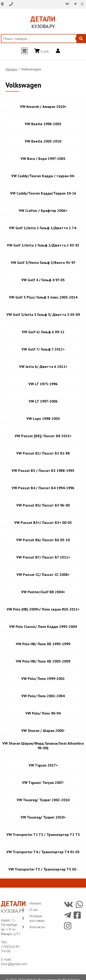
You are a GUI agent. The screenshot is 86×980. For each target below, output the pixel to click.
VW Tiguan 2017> (43, 765)
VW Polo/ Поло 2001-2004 (43, 696)
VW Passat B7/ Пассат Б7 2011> (43, 557)
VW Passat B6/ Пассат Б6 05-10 (43, 540)
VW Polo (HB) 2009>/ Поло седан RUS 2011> (43, 609)
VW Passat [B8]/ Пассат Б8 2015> (43, 436)
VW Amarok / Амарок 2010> (43, 107)
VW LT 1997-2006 (43, 401)
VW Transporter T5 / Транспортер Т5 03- (43, 869)
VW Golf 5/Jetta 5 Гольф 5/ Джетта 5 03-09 (43, 315)
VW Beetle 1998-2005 (43, 124)
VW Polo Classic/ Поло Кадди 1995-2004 (43, 626)
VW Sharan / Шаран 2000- (43, 730)
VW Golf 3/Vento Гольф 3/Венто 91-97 (43, 263)
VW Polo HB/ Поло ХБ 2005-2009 (43, 661)
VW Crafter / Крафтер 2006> (43, 211)
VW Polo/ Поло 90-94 (43, 713)
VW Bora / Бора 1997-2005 (43, 159)
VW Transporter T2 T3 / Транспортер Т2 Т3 (43, 834)
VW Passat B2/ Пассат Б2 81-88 (43, 453)
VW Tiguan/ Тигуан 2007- (43, 782)
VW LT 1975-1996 (43, 384)
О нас (34, 910)
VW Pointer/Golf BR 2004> (43, 592)
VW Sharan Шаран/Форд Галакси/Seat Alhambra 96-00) (43, 746)
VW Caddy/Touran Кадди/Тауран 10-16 (43, 193)
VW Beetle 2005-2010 (43, 141)
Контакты (37, 927)
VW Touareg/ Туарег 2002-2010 (43, 800)
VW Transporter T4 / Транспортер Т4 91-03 (43, 852)
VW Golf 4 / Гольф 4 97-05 (43, 280)
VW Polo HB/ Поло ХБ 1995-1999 (43, 644)
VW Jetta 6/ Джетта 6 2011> (43, 367)
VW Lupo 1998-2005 (43, 419)
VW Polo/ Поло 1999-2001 (43, 678)
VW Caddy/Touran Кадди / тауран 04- (43, 176)
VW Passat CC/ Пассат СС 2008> (43, 574)
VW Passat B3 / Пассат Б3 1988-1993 (43, 471)
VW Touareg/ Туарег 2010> (43, 817)
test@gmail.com (14, 964)
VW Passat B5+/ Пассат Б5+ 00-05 (43, 522)
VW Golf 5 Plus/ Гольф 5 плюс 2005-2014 (43, 297)
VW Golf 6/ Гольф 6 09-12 (43, 332)
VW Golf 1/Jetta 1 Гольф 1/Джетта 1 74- (43, 228)
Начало (11, 69)
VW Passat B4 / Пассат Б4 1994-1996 (43, 488)
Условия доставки (37, 918)
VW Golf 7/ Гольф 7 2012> (43, 349)
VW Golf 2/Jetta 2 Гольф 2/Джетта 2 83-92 (43, 245)
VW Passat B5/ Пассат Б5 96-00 (43, 505)
